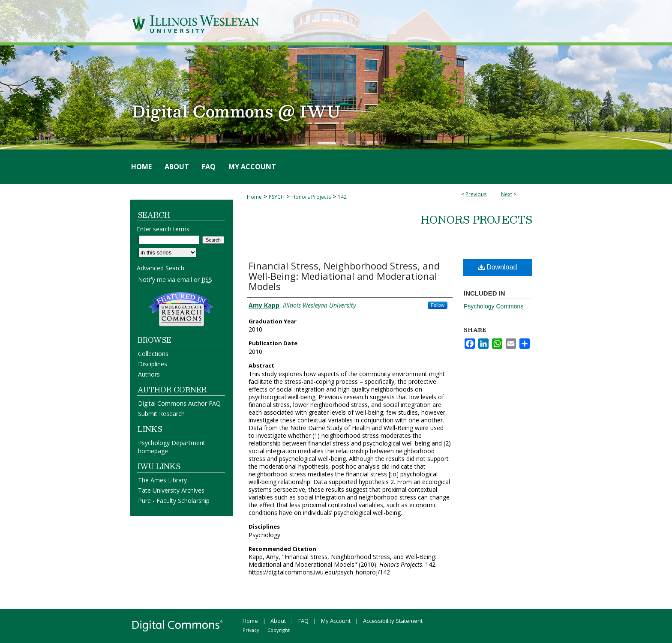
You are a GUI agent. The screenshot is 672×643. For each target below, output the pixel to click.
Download (498, 267)
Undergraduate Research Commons (181, 309)
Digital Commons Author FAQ (179, 403)
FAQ (303, 621)
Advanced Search (160, 268)
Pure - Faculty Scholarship (174, 501)
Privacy (251, 630)
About (278, 621)
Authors (149, 374)
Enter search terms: (164, 229)
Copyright (279, 630)
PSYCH (277, 197)
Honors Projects (311, 197)
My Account (336, 621)
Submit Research (161, 414)
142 (342, 197)
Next (507, 194)
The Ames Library (162, 480)
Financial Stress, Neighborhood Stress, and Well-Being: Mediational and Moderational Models (344, 276)
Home (254, 197)
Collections (153, 354)
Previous (476, 194)
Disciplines (153, 364)
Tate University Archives (171, 490)
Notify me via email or (175, 280)
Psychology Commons (493, 306)
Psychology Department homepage (172, 447)
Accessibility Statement (393, 621)
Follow (438, 305)
